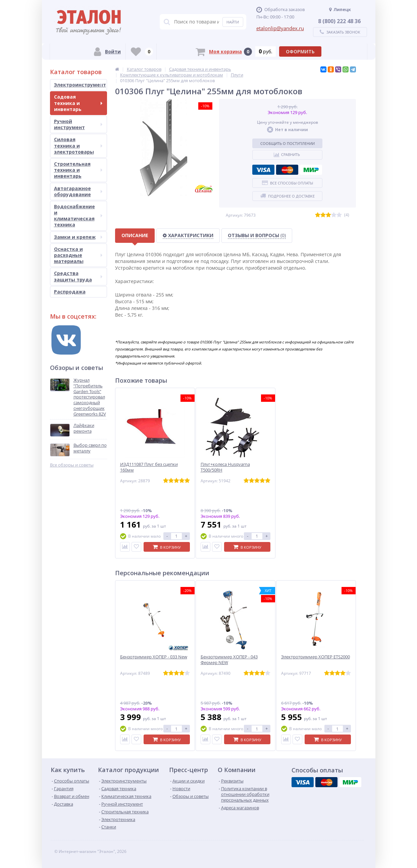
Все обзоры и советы (72, 465)
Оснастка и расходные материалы (78, 255)
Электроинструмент (80, 85)
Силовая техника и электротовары (78, 145)
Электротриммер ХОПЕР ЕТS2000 (316, 657)
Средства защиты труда (78, 276)
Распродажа (70, 292)
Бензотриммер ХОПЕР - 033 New (154, 657)
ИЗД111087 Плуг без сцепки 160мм (149, 467)
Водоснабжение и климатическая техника (78, 216)
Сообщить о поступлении (288, 143)
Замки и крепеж (78, 237)
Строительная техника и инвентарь (78, 170)
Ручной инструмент (78, 124)
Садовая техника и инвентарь (78, 103)
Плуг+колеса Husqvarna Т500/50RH (225, 467)
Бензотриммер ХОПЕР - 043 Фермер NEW (229, 660)
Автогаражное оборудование (78, 191)
